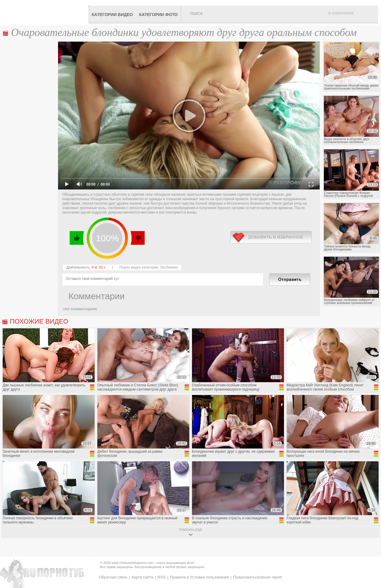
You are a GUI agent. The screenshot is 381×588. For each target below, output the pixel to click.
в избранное (271, 237)
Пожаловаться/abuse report (257, 577)
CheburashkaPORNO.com (46, 12)
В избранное (341, 13)
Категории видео (112, 15)
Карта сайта (142, 577)
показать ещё (190, 530)
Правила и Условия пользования (199, 577)
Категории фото (158, 15)
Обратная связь (113, 577)
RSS (161, 577)
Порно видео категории (139, 267)
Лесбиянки (169, 267)
